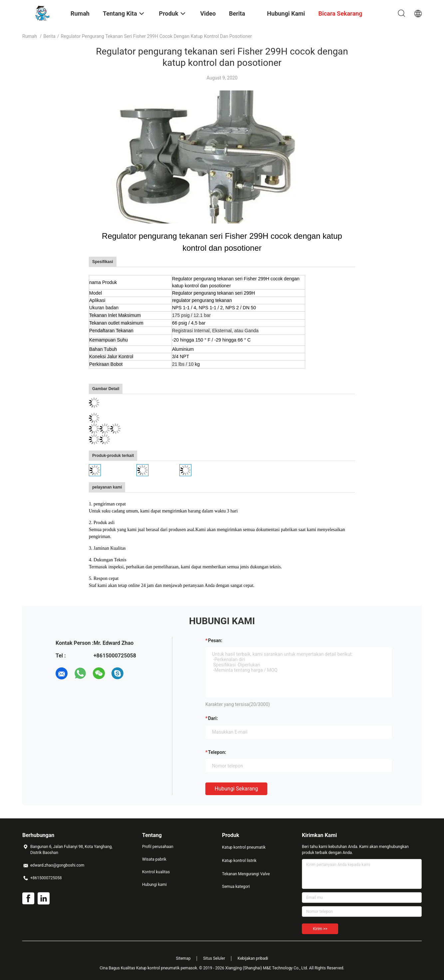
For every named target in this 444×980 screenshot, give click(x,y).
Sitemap (183, 958)
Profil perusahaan (158, 847)
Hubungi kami (154, 885)
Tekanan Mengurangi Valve (246, 874)
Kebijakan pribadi (253, 958)
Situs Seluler (214, 958)
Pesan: (215, 640)
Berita (49, 36)
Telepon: (217, 752)
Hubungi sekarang (236, 789)
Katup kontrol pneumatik (244, 847)
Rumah (30, 36)
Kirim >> (320, 929)
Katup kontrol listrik (239, 861)
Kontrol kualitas (156, 872)
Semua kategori (236, 887)
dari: (213, 718)
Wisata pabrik (154, 859)
